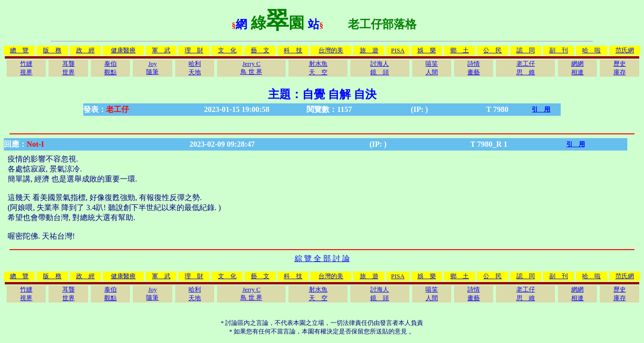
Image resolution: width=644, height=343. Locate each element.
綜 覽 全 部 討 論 (322, 258)
